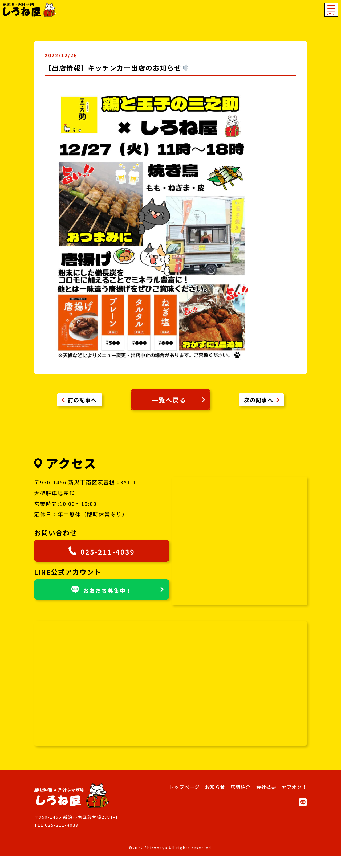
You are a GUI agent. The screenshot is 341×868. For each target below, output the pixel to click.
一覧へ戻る (178, 404)
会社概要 (266, 799)
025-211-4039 (101, 575)
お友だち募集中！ (111, 617)
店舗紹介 (241, 799)
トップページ (184, 799)
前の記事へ (82, 404)
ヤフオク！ (294, 799)
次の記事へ (259, 404)
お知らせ (215, 799)
